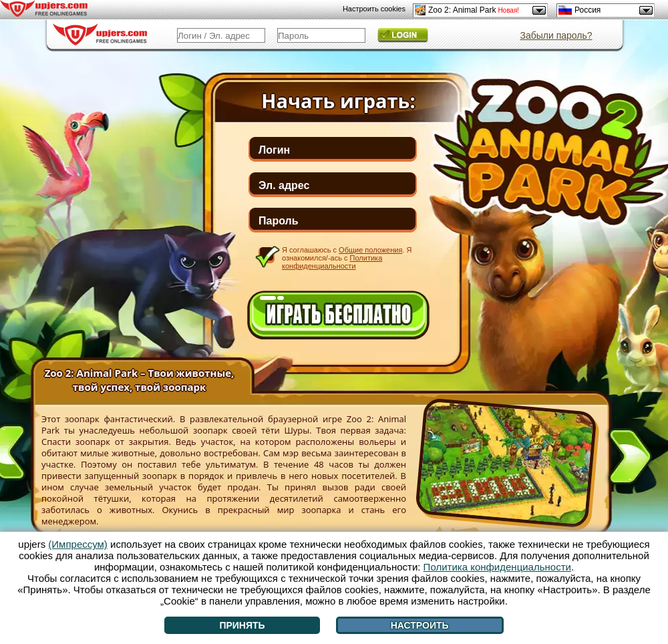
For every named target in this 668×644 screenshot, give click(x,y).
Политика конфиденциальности (332, 262)
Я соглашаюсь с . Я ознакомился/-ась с (347, 258)
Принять (242, 625)
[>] (630, 459)
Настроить (420, 625)
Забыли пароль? (556, 35)
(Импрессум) (78, 544)
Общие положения (370, 250)
